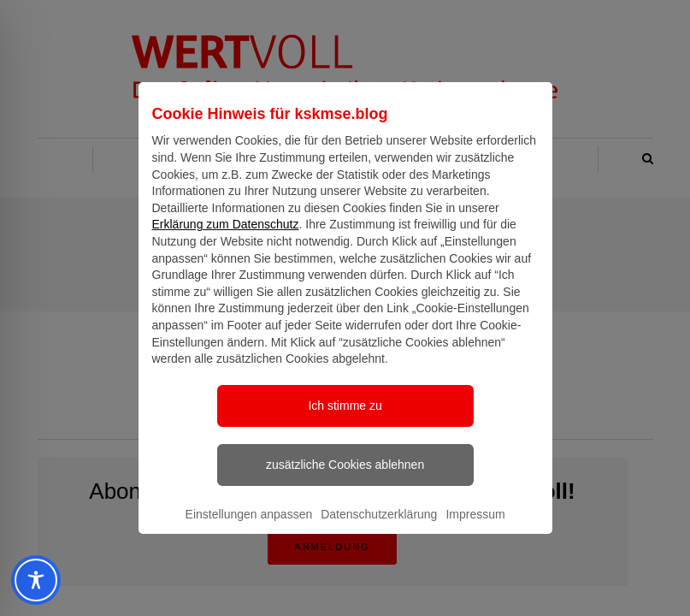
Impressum (475, 530)
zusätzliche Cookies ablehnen (345, 480)
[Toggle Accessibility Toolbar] (30, 580)
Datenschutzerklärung (379, 530)
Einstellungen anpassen (249, 530)
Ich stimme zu (345, 421)
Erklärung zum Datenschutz (226, 240)
